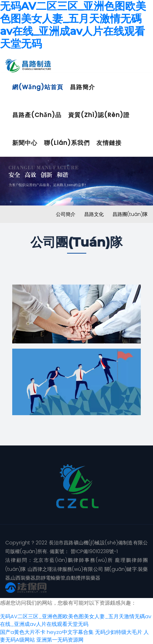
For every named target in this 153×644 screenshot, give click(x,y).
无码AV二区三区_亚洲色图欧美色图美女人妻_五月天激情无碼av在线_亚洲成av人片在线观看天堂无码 (76, 620)
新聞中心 (25, 143)
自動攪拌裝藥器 (83, 578)
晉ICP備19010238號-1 (93, 551)
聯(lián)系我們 (67, 143)
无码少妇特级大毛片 (119, 632)
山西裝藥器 (23, 578)
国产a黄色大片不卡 (23, 632)
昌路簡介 (82, 87)
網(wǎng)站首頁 (38, 87)
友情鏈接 (109, 143)
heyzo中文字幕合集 (70, 632)
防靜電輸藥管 (51, 578)
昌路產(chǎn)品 (37, 115)
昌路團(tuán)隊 (130, 214)
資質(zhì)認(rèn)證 (99, 115)
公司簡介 (66, 214)
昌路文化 (94, 214)
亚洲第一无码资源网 (60, 640)
